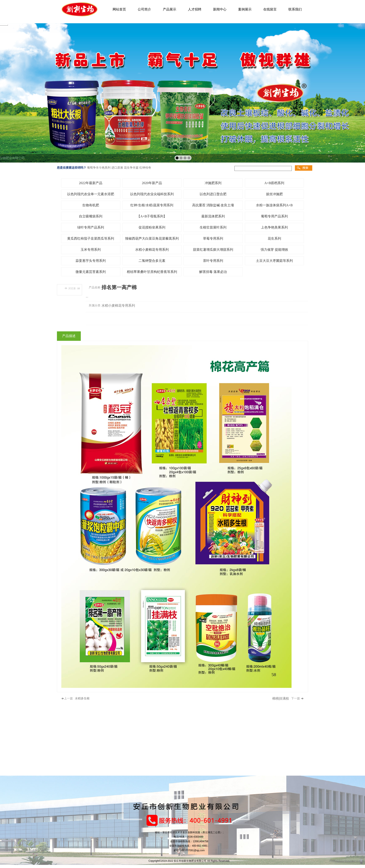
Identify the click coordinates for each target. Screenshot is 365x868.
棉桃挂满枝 (281, 698)
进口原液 (117, 168)
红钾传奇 (145, 168)
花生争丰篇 (131, 168)
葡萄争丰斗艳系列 (99, 168)
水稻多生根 (82, 698)
